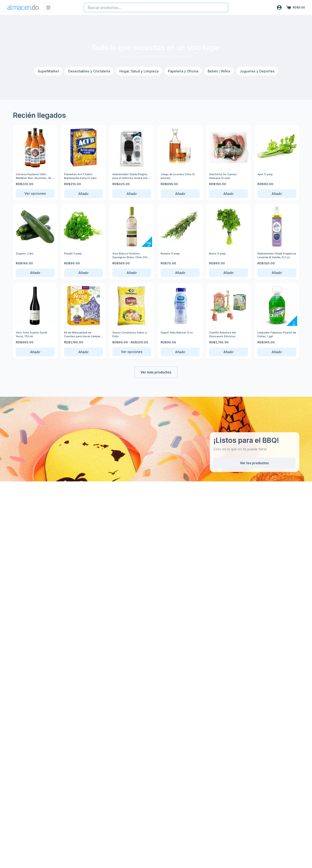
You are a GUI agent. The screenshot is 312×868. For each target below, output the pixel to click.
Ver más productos (156, 372)
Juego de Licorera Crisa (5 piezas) (180, 176)
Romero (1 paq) (172, 253)
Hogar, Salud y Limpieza (139, 71)
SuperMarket (48, 71)
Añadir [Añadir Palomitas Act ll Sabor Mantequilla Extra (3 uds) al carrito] (83, 194)
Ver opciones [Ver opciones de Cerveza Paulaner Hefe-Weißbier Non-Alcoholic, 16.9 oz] (35, 193)
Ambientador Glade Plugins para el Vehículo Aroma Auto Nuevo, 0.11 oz (130, 180)
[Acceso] (279, 8)
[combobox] (156, 8)
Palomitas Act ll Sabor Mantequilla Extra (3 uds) (82, 176)
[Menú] (48, 8)
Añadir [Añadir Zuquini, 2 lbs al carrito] (35, 273)
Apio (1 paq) (266, 174)
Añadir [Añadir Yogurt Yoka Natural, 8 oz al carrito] (180, 352)
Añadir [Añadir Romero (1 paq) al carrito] (180, 273)
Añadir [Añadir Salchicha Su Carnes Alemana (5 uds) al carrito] (229, 194)
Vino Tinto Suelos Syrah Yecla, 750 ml (33, 334)
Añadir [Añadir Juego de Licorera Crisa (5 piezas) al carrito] (180, 194)
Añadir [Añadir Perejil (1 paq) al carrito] (83, 273)
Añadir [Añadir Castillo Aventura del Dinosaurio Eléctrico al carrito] (229, 352)
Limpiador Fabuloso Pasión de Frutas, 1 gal (274, 334)
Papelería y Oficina (183, 71)
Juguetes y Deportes (257, 71)
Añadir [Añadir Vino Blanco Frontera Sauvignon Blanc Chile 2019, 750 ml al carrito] (132, 273)
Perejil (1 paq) (74, 253)
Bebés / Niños (219, 71)
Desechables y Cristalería (89, 71)
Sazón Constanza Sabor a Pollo (132, 334)
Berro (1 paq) (219, 253)
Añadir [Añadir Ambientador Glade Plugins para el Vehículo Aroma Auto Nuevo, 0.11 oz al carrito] (132, 194)
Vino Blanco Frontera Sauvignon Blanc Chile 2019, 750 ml (129, 257)
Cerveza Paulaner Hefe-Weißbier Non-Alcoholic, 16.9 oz (34, 178)
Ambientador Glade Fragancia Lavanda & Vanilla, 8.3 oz (273, 257)
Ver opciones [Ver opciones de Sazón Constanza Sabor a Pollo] (132, 352)
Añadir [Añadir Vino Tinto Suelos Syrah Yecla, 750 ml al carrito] (35, 352)
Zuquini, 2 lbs (26, 253)
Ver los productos (254, 463)
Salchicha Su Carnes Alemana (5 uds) (224, 176)
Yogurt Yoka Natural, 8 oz (179, 332)
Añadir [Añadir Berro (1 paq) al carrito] (229, 273)
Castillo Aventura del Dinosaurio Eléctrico (224, 334)
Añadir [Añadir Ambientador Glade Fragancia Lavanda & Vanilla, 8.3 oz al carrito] (277, 273)
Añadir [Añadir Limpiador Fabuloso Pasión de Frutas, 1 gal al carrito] (277, 352)
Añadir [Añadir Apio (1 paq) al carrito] (277, 194)
